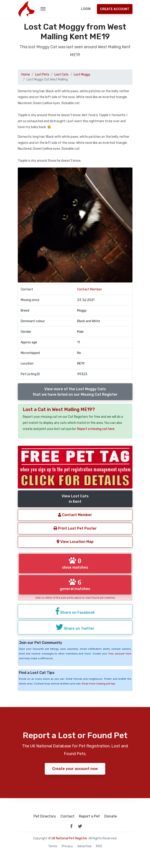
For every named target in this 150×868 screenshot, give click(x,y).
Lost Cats (62, 75)
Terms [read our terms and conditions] (53, 846)
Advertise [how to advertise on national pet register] (84, 846)
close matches (75, 563)
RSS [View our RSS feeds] (99, 846)
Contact (67, 816)
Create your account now (75, 769)
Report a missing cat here (96, 429)
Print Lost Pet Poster (75, 528)
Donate (111, 816)
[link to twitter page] (80, 826)
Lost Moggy (82, 75)
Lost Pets (42, 75)
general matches (75, 585)
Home (26, 75)
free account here (120, 654)
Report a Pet (89, 816)
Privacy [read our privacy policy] (67, 846)
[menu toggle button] (43, 9)
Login (86, 9)
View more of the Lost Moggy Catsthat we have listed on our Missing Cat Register (75, 392)
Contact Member (90, 289)
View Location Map (75, 542)
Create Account (115, 9)
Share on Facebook (75, 611)
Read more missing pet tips (99, 684)
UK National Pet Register (69, 838)
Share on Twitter (75, 627)
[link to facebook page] (72, 826)
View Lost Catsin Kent (75, 499)
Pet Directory (45, 816)
